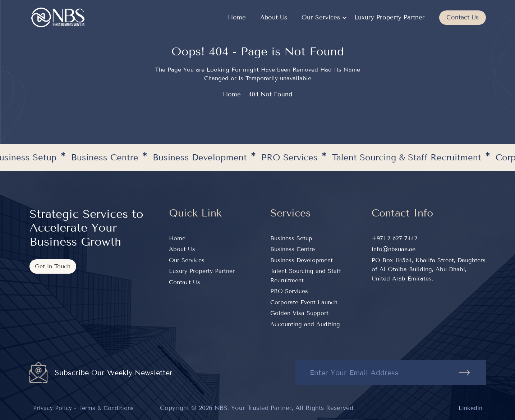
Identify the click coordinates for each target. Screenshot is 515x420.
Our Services (321, 17)
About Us (274, 17)
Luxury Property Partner (390, 17)
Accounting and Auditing (305, 324)
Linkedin (470, 408)
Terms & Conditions (106, 408)
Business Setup (291, 238)
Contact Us (463, 17)
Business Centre (293, 249)
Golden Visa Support (299, 313)
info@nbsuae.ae (394, 249)
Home (237, 17)
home (232, 94)
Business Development (302, 260)
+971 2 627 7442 (394, 238)
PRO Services (289, 291)
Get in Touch (53, 266)
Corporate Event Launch (304, 302)
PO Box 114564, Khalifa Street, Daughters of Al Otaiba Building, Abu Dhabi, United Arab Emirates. (429, 269)
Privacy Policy (52, 408)
